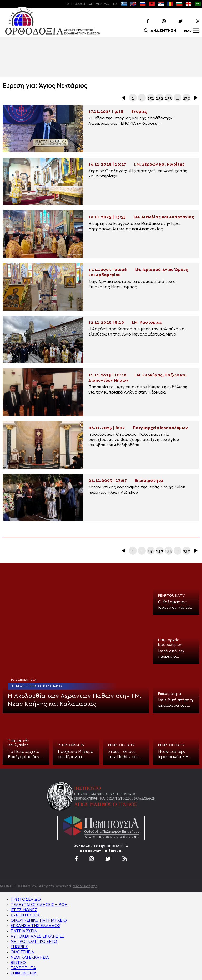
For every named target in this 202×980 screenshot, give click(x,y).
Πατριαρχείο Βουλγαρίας (19, 743)
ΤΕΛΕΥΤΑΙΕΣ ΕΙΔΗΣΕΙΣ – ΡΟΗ (39, 905)
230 (187, 98)
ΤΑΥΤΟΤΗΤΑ (23, 968)
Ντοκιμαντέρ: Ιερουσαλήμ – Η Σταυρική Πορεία (175, 754)
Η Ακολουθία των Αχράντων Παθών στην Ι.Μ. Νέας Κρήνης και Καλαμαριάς (75, 700)
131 (151, 98)
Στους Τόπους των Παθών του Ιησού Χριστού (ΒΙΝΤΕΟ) (123, 754)
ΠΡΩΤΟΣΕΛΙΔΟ (26, 899)
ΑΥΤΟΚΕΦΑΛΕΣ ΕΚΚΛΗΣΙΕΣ (37, 936)
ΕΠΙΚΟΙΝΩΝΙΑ (24, 973)
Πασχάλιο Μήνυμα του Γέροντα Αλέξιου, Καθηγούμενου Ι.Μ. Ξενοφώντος (76, 754)
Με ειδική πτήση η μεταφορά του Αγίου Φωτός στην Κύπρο (175, 703)
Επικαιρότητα (170, 694)
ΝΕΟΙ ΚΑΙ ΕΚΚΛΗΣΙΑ (30, 957)
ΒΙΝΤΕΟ (18, 963)
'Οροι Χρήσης (85, 886)
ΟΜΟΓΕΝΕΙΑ (22, 952)
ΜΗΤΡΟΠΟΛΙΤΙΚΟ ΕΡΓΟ (34, 942)
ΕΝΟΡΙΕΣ (19, 947)
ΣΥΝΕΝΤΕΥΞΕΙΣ (25, 915)
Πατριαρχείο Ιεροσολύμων (170, 642)
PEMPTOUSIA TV (171, 596)
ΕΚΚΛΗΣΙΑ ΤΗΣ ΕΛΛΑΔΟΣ (36, 926)
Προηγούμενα (124, 98)
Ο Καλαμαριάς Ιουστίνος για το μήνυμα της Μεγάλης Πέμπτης (176, 605)
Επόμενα (195, 98)
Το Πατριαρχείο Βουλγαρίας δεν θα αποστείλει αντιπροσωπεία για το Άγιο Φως (24, 754)
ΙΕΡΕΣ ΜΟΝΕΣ (24, 910)
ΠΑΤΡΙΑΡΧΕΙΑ (24, 931)
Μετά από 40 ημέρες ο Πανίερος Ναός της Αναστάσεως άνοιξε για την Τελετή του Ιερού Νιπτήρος (175, 654)
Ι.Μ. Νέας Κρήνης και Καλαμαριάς (36, 686)
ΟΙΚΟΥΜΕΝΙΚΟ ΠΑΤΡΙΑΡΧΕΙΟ (39, 920)
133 (169, 98)
